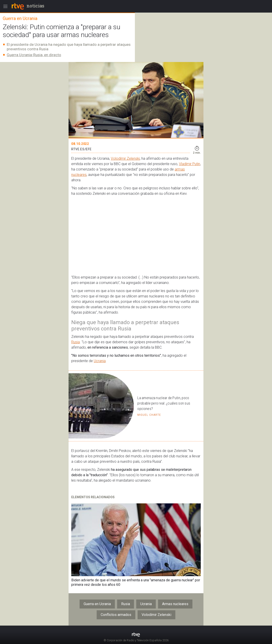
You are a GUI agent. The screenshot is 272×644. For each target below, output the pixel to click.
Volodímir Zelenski (125, 158)
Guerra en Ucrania (97, 604)
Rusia (76, 342)
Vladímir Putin (190, 164)
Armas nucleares (175, 604)
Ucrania (100, 361)
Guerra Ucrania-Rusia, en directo (34, 55)
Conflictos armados (116, 615)
